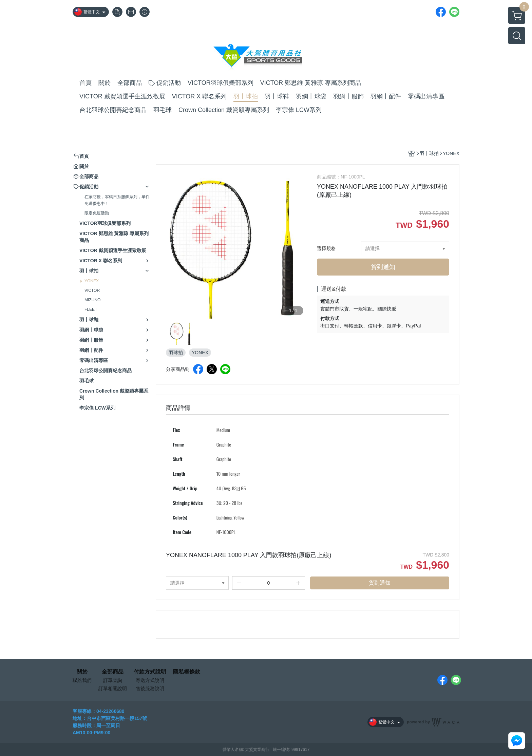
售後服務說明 (150, 688)
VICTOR (92, 290)
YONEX (92, 281)
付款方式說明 (150, 672)
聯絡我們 (82, 680)
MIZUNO (92, 300)
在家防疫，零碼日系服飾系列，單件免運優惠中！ (117, 200)
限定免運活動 (97, 213)
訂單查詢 (113, 680)
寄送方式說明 (150, 680)
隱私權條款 (187, 672)
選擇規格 (326, 248)
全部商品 (113, 672)
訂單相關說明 (113, 688)
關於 (82, 672)
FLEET (91, 309)
